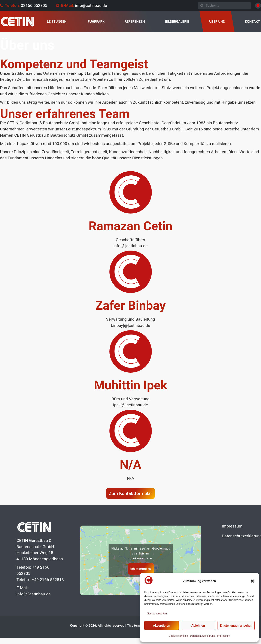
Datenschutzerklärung (202, 636)
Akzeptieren (161, 626)
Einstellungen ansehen (236, 626)
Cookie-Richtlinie (178, 636)
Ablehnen (198, 626)
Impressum (224, 636)
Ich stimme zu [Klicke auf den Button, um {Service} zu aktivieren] (141, 569)
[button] (252, 581)
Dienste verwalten (157, 614)
